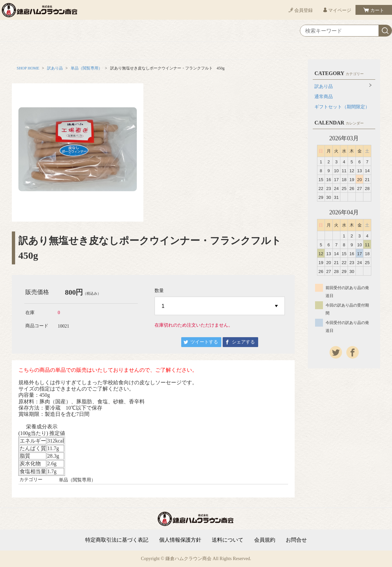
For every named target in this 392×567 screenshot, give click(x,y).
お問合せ (296, 540)
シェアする (243, 342)
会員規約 (265, 540)
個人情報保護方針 (180, 540)
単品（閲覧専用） (86, 68)
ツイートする (204, 342)
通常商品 (324, 97)
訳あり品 (55, 68)
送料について (228, 540)
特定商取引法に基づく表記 (117, 540)
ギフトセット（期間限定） (342, 107)
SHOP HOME (28, 68)
